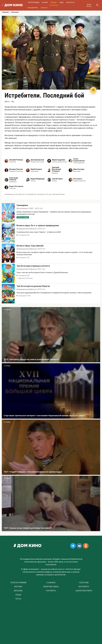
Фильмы (54, 3)
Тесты (18, 599)
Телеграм (84, 583)
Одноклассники (84, 591)
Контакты (51, 591)
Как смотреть (33, 8)
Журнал (45, 3)
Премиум (44, 8)
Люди (61, 3)
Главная (5, 12)
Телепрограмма (33, 3)
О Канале (51, 583)
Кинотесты (70, 3)
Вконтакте (84, 587)
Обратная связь (51, 587)
